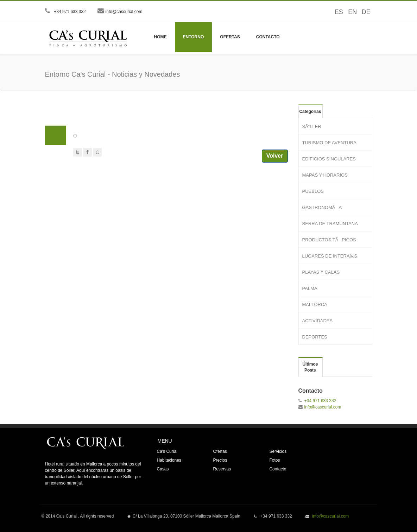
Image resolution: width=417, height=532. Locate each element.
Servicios (278, 451)
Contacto (268, 37)
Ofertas (230, 37)
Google (97, 152)
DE (364, 12)
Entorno (194, 37)
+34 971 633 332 (69, 12)
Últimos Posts (310, 367)
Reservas (222, 469)
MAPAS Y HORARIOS (325, 175)
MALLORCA (315, 305)
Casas (163, 469)
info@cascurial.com (124, 12)
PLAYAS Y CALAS (321, 272)
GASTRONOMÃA (322, 207)
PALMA (310, 288)
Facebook (87, 152)
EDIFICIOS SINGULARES (329, 159)
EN (350, 12)
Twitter (78, 152)
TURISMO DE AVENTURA (329, 143)
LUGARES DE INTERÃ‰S (330, 256)
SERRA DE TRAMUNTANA (330, 224)
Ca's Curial (167, 451)
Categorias (310, 112)
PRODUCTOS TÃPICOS (329, 240)
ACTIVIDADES (318, 321)
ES (336, 12)
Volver (275, 156)
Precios (220, 460)
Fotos (274, 460)
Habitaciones (169, 460)
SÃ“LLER (312, 126)
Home (160, 37)
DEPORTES (315, 337)
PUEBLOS (313, 191)
